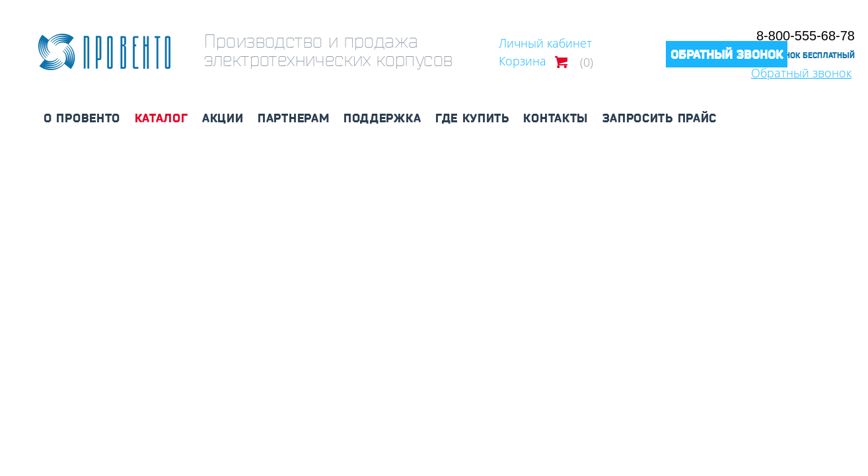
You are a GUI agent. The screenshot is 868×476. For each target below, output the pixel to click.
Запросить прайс (660, 118)
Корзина (523, 61)
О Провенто (82, 118)
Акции (223, 118)
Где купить (472, 118)
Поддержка (382, 118)
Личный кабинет (545, 43)
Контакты (556, 118)
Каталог (162, 118)
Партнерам (293, 118)
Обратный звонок (727, 54)
